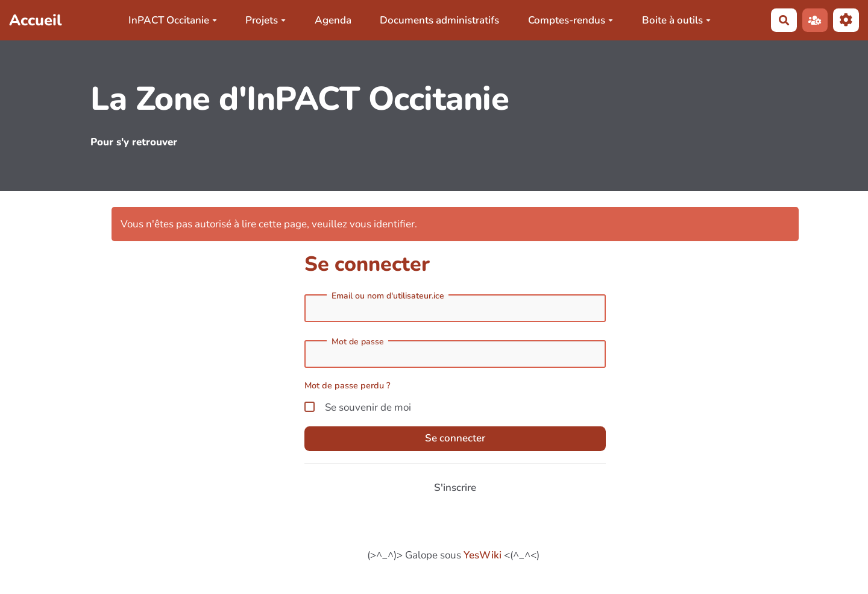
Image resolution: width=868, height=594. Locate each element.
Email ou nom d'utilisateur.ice (388, 296)
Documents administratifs (439, 20)
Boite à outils (676, 20)
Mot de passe (358, 342)
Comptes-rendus (571, 20)
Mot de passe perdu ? (348, 385)
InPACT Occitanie (173, 20)
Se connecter (455, 438)
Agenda (333, 20)
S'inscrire (455, 488)
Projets (266, 20)
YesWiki (483, 555)
